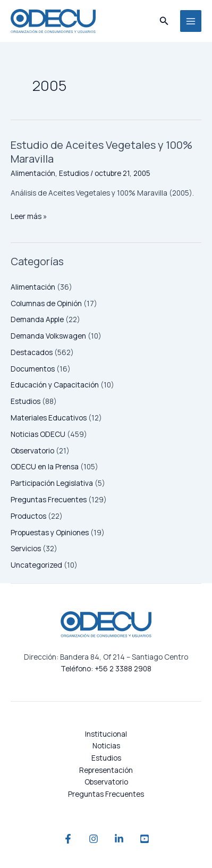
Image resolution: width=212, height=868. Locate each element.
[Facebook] (68, 839)
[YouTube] (145, 839)
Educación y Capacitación (55, 385)
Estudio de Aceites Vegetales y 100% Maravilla (101, 152)
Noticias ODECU (38, 434)
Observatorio (32, 450)
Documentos (33, 369)
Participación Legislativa (52, 483)
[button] (164, 21)
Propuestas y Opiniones (50, 532)
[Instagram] (94, 839)
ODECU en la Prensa (45, 466)
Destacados (32, 352)
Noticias (106, 745)
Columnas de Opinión (46, 303)
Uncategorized (36, 565)
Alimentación (33, 287)
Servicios (26, 548)
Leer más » (29, 216)
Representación (106, 770)
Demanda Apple (37, 319)
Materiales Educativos (49, 418)
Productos (28, 516)
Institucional (106, 734)
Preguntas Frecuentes (49, 499)
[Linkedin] (119, 839)
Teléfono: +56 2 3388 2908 (106, 668)
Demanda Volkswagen (48, 336)
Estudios (26, 401)
